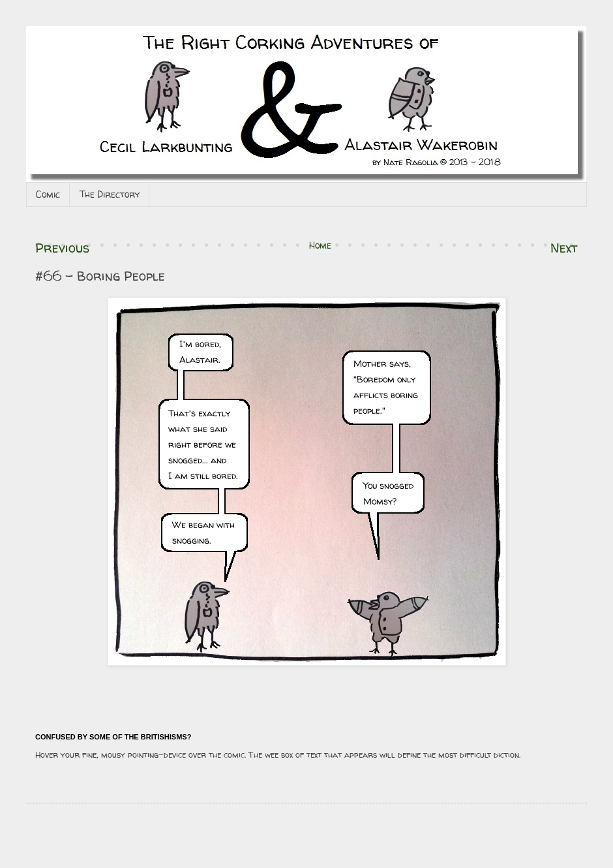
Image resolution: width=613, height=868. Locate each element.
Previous (62, 248)
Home (320, 245)
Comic (48, 194)
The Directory (110, 194)
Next (564, 248)
